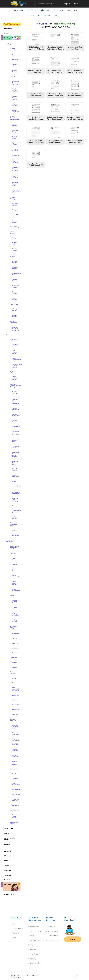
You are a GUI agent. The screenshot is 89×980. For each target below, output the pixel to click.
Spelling (32, 959)
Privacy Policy (17, 929)
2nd (62, 10)
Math (31, 936)
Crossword (51, 927)
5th (32, 15)
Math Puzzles (52, 936)
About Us (16, 918)
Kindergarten (44, 10)
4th (75, 10)
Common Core (35, 963)
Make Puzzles (51, 919)
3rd (68, 10)
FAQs (14, 924)
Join (73, 939)
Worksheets (18, 10)
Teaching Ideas (35, 931)
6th (39, 15)
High (56, 15)
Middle (47, 15)
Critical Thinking (53, 940)
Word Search (52, 931)
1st (55, 10)
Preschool (31, 10)
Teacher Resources (35, 919)
